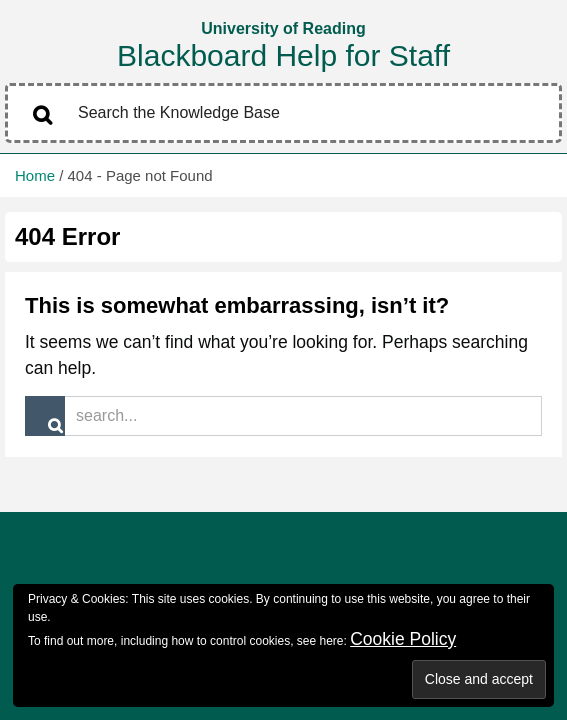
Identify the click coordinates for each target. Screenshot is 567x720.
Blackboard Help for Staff (283, 55)
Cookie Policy (403, 639)
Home (35, 175)
